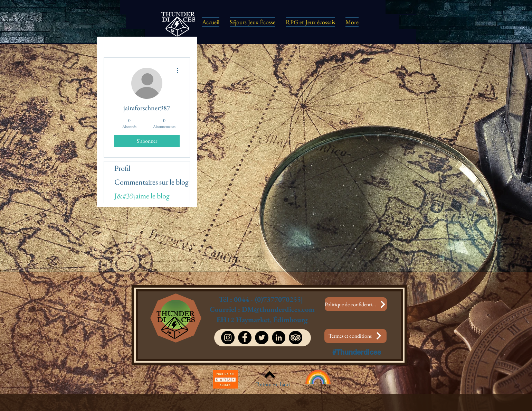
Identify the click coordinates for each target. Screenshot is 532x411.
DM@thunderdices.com (278, 309)
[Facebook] (245, 338)
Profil (122, 168)
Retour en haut (273, 384)
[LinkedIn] (279, 338)
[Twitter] (262, 338)
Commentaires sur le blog (151, 182)
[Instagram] (228, 338)
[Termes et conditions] (355, 336)
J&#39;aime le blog (142, 196)
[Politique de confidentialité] (356, 304)
